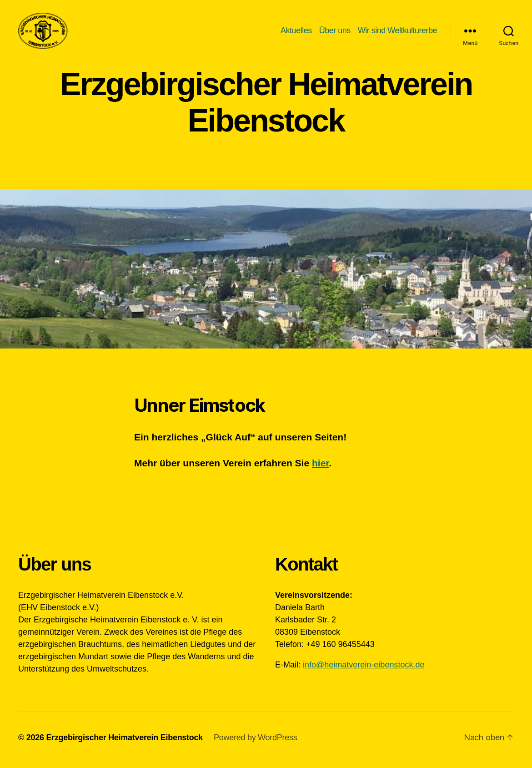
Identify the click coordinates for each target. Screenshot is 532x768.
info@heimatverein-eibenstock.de (364, 669)
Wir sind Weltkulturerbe (397, 33)
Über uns (335, 33)
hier (320, 467)
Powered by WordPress (255, 742)
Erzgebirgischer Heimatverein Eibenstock (124, 742)
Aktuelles (296, 33)
